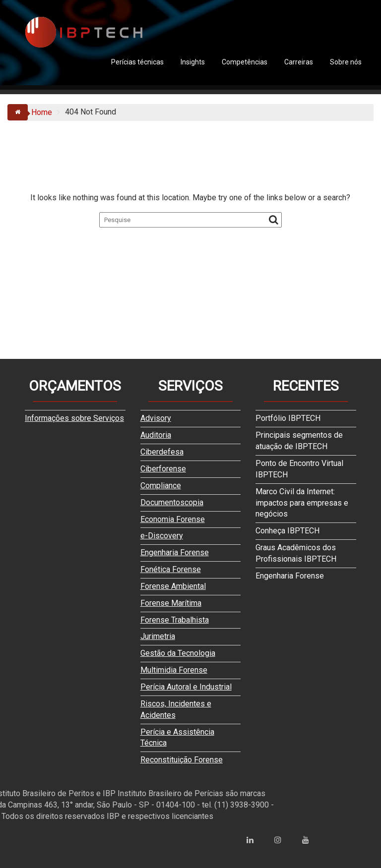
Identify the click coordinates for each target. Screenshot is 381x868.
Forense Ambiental (173, 586)
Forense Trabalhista (175, 620)
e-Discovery (162, 536)
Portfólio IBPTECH (288, 418)
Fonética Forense (171, 569)
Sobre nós (346, 62)
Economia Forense (173, 519)
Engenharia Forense (175, 552)
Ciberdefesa (162, 452)
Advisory (156, 418)
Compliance (161, 486)
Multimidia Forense (174, 670)
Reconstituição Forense (182, 760)
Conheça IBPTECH (287, 531)
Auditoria (156, 435)
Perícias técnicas (137, 62)
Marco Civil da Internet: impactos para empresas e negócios (302, 503)
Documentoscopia (172, 502)
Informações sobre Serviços (74, 418)
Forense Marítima (171, 603)
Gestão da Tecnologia (178, 653)
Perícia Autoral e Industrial (186, 687)
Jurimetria (158, 636)
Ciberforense (163, 469)
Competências (245, 62)
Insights (193, 62)
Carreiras (299, 62)
